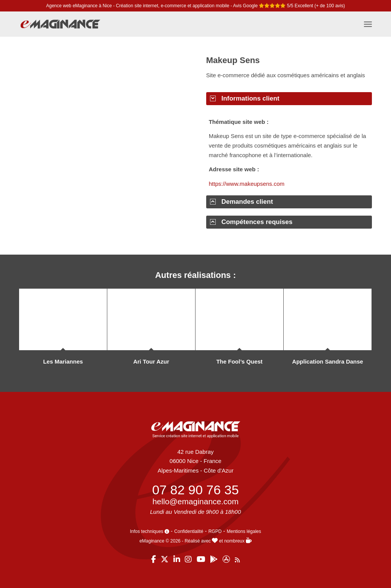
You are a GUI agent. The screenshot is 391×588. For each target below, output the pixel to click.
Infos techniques (149, 531)
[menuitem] (368, 24)
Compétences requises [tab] (251, 222)
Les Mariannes (63, 361)
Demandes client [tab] (242, 202)
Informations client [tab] (245, 98)
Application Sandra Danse (328, 361)
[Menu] (368, 24)
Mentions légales (244, 531)
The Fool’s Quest (239, 361)
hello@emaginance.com (195, 501)
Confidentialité (189, 531)
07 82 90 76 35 (196, 490)
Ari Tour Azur (151, 361)
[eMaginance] (60, 28)
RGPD (215, 531)
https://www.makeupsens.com (247, 184)
